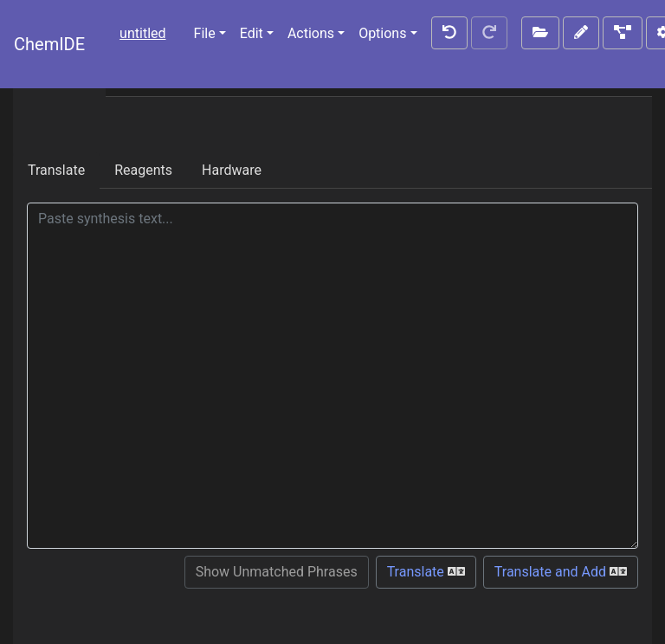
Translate (56, 170)
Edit (252, 33)
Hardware (232, 170)
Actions (311, 33)
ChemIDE (49, 44)
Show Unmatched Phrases (277, 572)
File (205, 33)
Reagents (143, 170)
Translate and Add (561, 572)
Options (382, 33)
